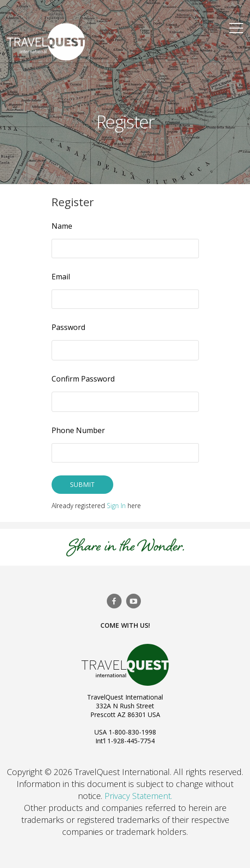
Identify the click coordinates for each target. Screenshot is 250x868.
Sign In (116, 506)
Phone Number (78, 430)
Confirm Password (83, 379)
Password (68, 327)
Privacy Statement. (138, 796)
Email (61, 277)
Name (62, 226)
